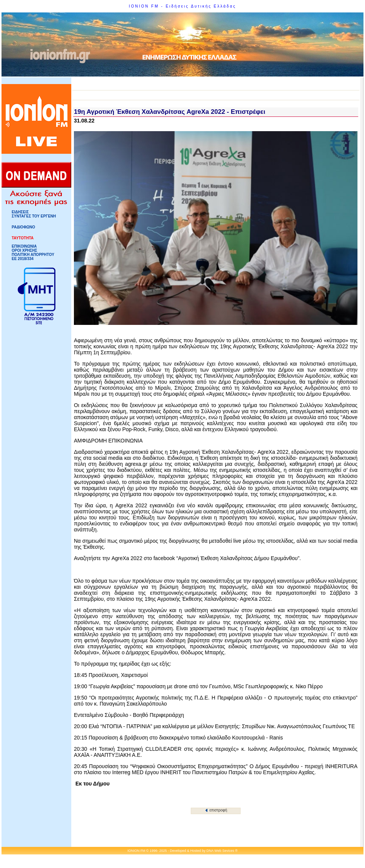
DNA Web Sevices (220, 851)
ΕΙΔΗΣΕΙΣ (20, 212)
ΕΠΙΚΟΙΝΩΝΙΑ (24, 246)
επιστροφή (216, 810)
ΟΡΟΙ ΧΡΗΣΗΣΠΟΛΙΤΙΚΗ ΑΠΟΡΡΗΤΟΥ (33, 253)
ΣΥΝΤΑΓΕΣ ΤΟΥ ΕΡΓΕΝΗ (34, 216)
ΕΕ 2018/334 (23, 259)
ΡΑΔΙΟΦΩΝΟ (23, 227)
